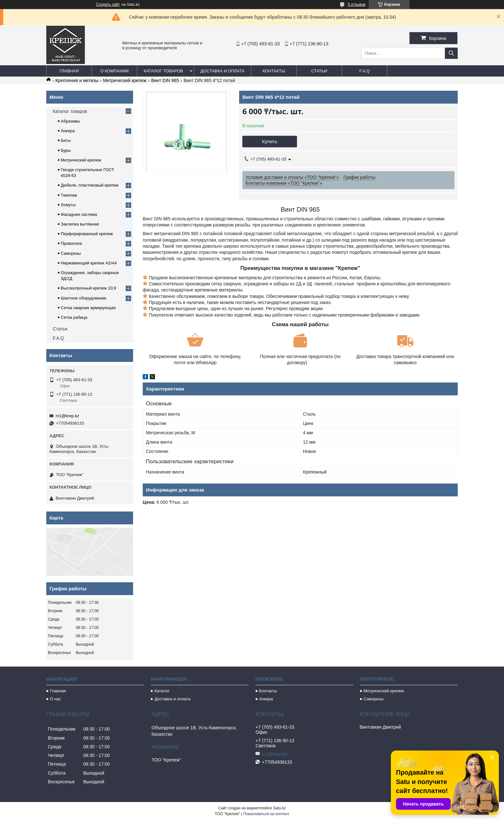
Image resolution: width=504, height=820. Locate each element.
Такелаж (69, 195)
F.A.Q (365, 71)
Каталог (162, 691)
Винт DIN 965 (165, 80)
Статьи (319, 71)
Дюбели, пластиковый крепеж (90, 185)
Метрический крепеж (125, 80)
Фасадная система (79, 214)
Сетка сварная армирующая (88, 308)
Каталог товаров (163, 71)
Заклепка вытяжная (80, 224)
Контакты (274, 71)
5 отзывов (357, 5)
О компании (114, 71)
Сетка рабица (74, 317)
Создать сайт (108, 5)
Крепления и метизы (77, 80)
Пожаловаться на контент (266, 814)
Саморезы (71, 253)
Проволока (71, 243)
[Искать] (451, 53)
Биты (66, 140)
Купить (270, 141)
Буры (66, 150)
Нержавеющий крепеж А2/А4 (89, 263)
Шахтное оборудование (84, 298)
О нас (55, 699)
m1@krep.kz (67, 416)
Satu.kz (279, 808)
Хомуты (68, 205)
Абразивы (70, 121)
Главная (69, 71)
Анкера (68, 131)
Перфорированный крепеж (87, 234)
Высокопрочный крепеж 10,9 (88, 288)
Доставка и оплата (223, 71)
